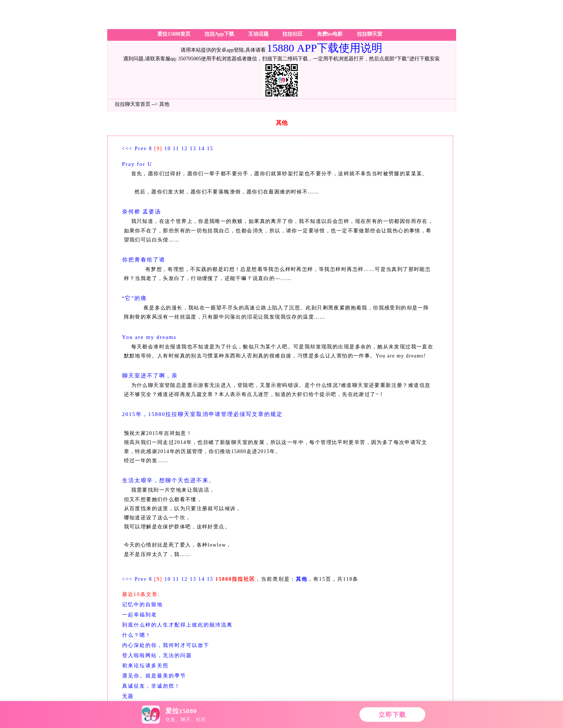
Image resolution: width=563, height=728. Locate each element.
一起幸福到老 (140, 615)
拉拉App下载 (220, 34)
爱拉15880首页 (174, 34)
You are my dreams (149, 337)
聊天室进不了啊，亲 (150, 376)
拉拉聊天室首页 (133, 104)
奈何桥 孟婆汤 (142, 212)
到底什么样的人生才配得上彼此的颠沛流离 (177, 625)
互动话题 (258, 34)
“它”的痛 (134, 298)
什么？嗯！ (137, 635)
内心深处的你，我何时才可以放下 (166, 645)
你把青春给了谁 (144, 260)
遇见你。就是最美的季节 (154, 676)
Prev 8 (144, 149)
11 (176, 149)
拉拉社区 (293, 34)
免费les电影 (330, 34)
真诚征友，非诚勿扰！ (151, 686)
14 (202, 149)
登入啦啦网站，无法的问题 (157, 655)
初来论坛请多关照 (145, 666)
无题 (128, 696)
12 (185, 149)
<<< (128, 149)
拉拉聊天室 (370, 34)
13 (193, 149)
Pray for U (137, 164)
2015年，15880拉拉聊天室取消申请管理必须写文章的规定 (203, 414)
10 (168, 149)
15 (210, 149)
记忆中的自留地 (142, 605)
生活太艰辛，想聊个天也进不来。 (168, 480)
